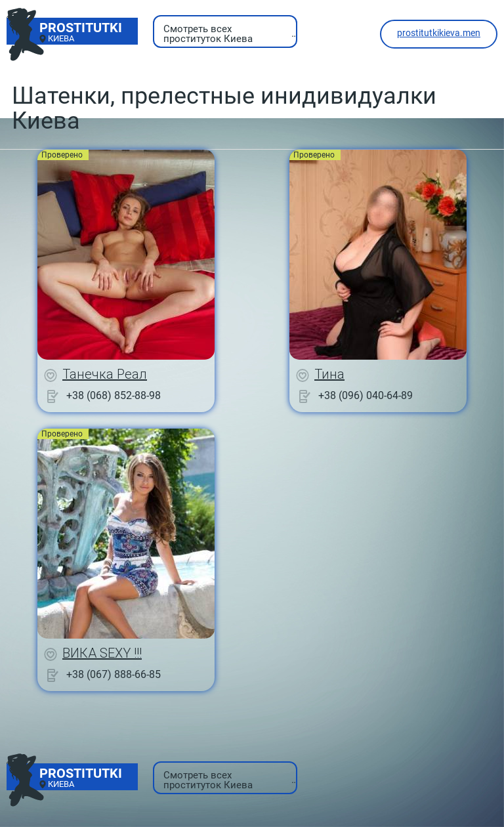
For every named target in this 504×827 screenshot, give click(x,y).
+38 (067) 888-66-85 (114, 674)
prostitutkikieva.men (439, 33)
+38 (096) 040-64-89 (366, 395)
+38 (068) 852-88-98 (114, 395)
